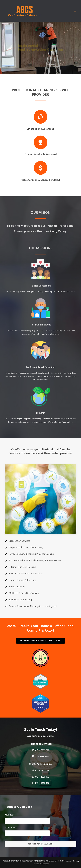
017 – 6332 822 (40, 783)
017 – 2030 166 (40, 777)
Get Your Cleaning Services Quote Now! (40, 641)
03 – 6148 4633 (40, 757)
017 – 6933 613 (41, 750)
